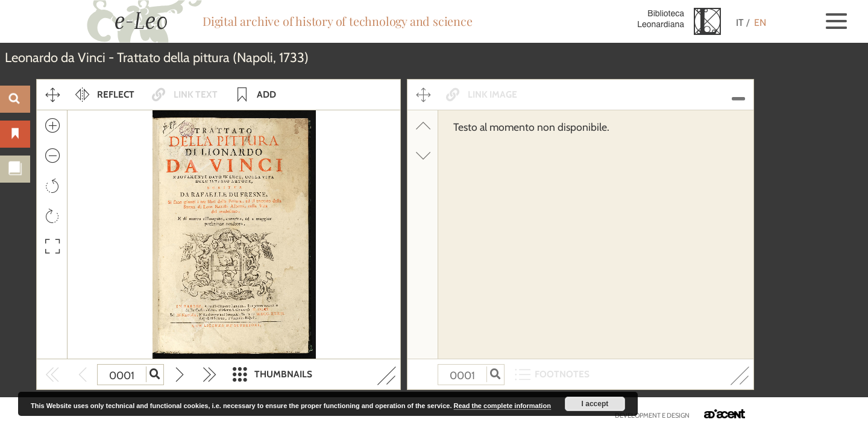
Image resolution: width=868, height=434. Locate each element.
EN (760, 23)
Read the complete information (502, 406)
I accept (595, 404)
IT (740, 23)
